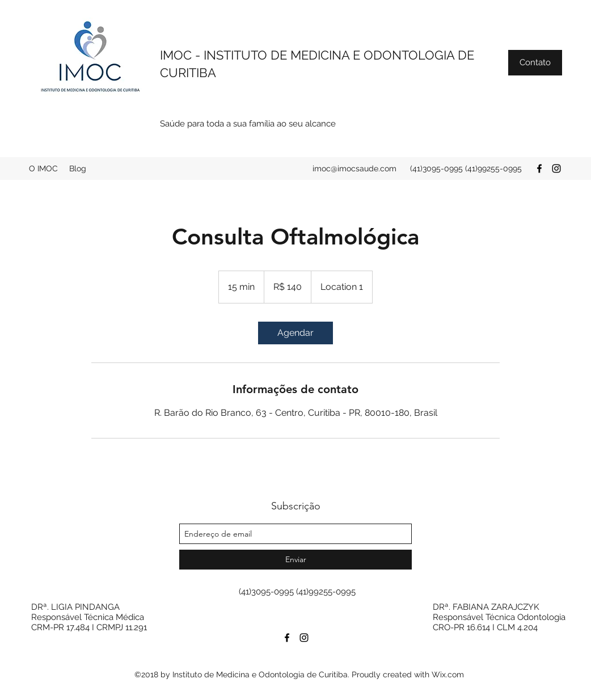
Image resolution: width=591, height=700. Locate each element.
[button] (535, 63)
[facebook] (539, 168)
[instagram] (556, 168)
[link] (295, 333)
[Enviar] (295, 560)
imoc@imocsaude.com (354, 168)
